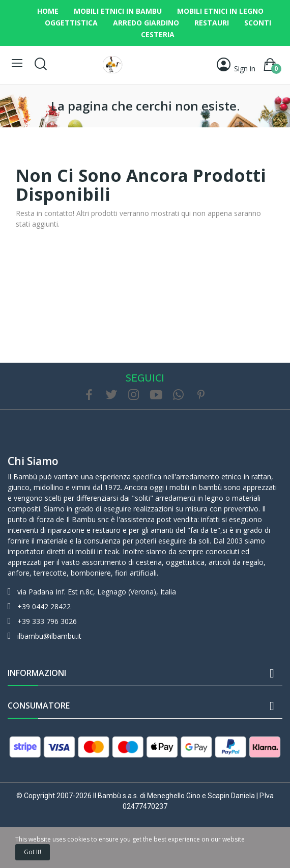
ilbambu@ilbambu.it (49, 636)
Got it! (33, 852)
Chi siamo (33, 461)
